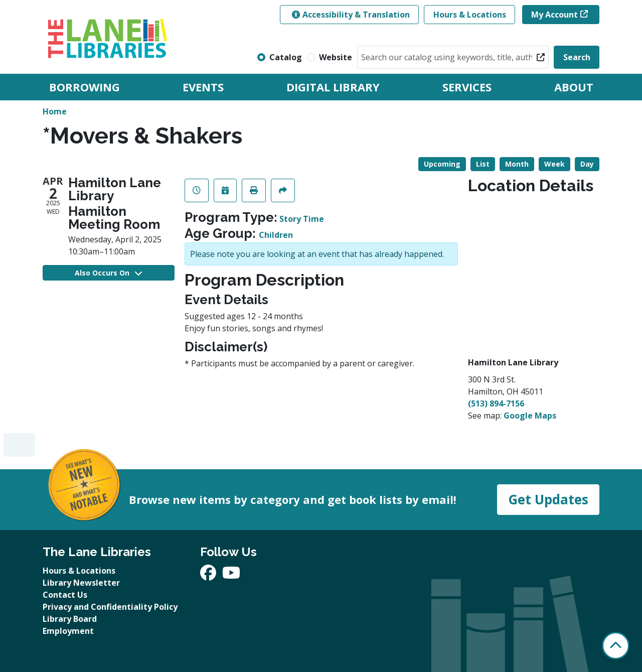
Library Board (70, 619)
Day (587, 164)
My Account (554, 15)
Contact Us (65, 595)
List (483, 164)
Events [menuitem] (203, 87)
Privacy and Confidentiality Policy (110, 607)
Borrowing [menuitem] (85, 87)
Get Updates (548, 499)
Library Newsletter (81, 583)
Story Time (302, 219)
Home (55, 111)
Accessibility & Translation (351, 15)
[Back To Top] (616, 646)
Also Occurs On (108, 273)
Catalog (286, 57)
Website (336, 57)
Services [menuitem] (467, 87)
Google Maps (530, 416)
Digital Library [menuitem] (333, 87)
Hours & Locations (470, 15)
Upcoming (442, 164)
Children (276, 235)
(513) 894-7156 (496, 404)
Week (554, 164)
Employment (68, 631)
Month (517, 164)
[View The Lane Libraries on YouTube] (231, 576)
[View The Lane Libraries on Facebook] (209, 576)
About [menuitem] (574, 87)
